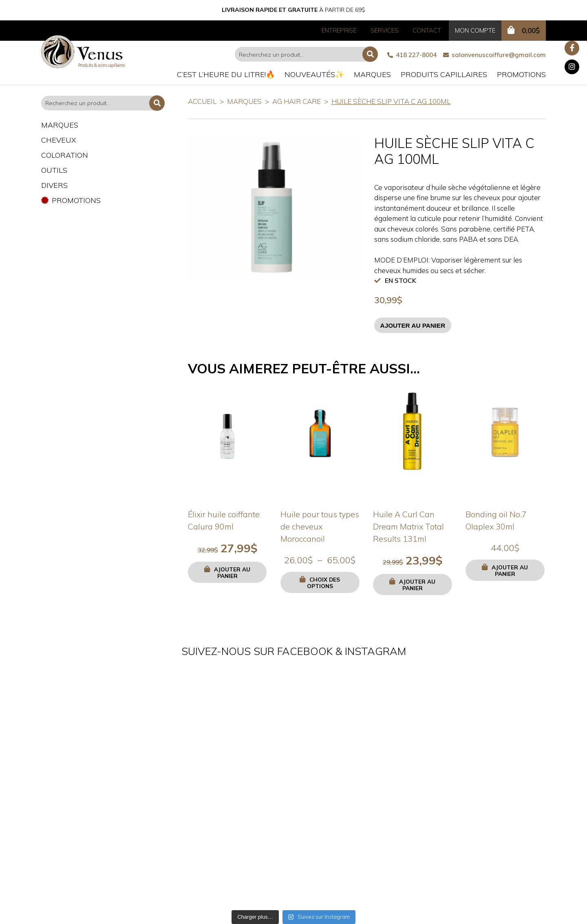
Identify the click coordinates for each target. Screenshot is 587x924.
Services (385, 30)
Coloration (65, 155)
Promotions (521, 74)
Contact (427, 30)
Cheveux (59, 140)
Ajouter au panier (413, 325)
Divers (54, 185)
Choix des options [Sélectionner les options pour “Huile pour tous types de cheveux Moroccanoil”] (324, 583)
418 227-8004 (412, 55)
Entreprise (339, 30)
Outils (54, 170)
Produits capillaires (444, 74)
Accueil (202, 101)
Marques (372, 74)
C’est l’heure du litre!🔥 (226, 74)
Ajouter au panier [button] (232, 572)
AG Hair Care (297, 101)
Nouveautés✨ (314, 74)
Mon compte (475, 30)
